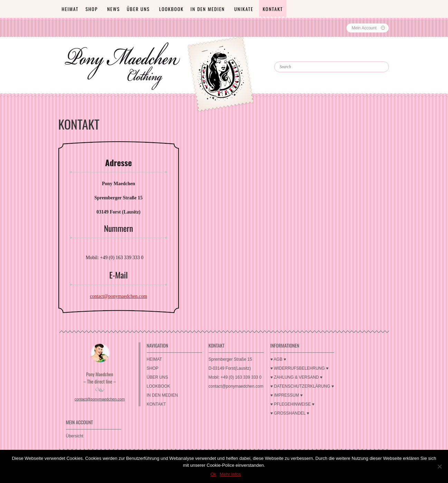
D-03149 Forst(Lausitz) (230, 368)
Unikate (244, 9)
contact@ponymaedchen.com (118, 296)
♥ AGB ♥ (278, 359)
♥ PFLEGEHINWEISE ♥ (293, 404)
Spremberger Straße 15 (230, 359)
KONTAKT (273, 9)
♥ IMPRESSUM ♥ (287, 395)
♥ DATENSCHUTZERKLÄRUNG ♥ (302, 386)
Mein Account (364, 28)
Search (289, 55)
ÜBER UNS (138, 9)
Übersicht (75, 436)
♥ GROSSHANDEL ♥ (290, 413)
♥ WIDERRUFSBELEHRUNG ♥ (299, 368)
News (113, 9)
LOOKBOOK (171, 9)
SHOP (92, 9)
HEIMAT (70, 9)
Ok (213, 474)
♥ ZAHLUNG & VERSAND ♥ (297, 377)
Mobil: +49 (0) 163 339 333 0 (235, 377)
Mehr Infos (230, 474)
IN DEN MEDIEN (208, 9)
